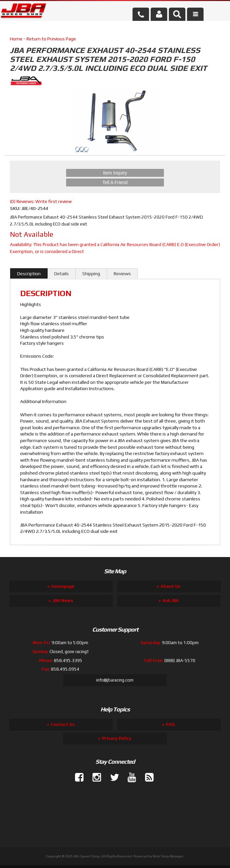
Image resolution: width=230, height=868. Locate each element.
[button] (177, 14)
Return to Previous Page (51, 39)
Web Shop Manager (168, 856)
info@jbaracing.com (115, 680)
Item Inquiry (115, 173)
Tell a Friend (115, 182)
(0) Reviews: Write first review (41, 201)
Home (16, 39)
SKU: (16, 208)
